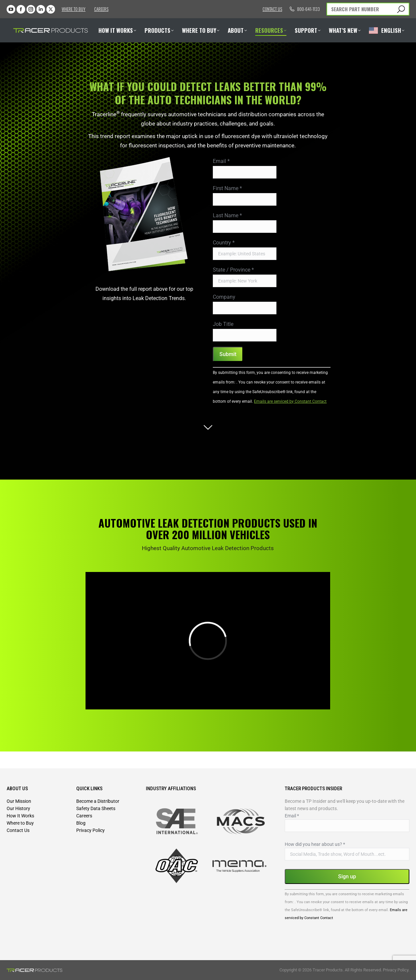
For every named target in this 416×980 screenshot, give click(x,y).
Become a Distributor (98, 801)
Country (224, 243)
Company (224, 297)
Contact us (272, 9)
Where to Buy (74, 9)
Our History (18, 808)
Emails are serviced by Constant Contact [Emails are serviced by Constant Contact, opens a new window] (290, 401)
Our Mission (19, 801)
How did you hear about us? (315, 844)
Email (221, 161)
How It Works (20, 816)
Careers (101, 9)
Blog (81, 823)
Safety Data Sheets (96, 808)
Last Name (227, 215)
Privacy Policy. (396, 970)
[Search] (368, 9)
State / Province (233, 270)
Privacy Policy (90, 830)
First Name (227, 188)
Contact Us (18, 830)
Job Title (223, 324)
